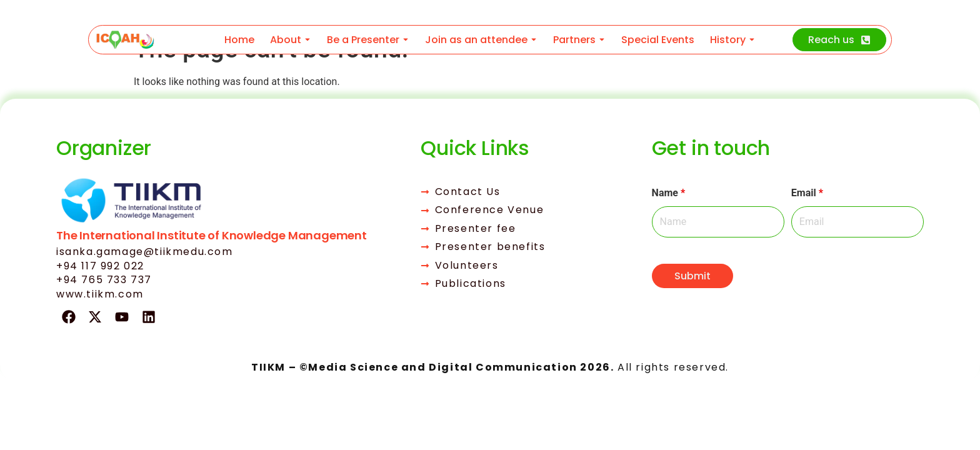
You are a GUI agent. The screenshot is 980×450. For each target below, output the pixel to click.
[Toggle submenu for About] (306, 40)
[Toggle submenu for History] (751, 40)
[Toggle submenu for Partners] (601, 40)
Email (807, 193)
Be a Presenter (363, 40)
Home (239, 40)
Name (669, 193)
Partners (574, 40)
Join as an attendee (476, 40)
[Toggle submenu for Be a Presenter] (404, 40)
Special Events (658, 40)
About (286, 40)
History (728, 40)
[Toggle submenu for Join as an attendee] (532, 40)
